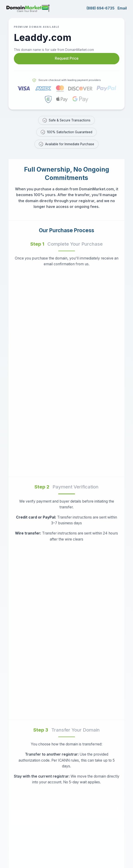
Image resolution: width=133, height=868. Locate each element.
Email (122, 8)
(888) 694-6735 (101, 8)
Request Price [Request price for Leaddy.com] (67, 58)
